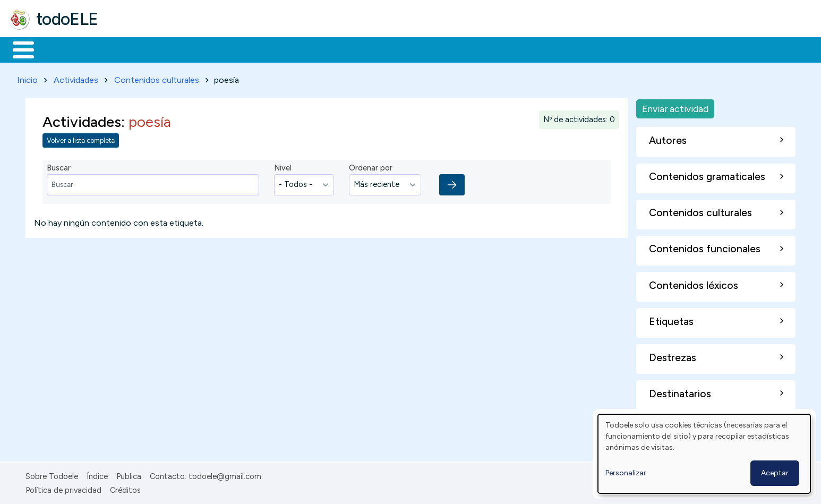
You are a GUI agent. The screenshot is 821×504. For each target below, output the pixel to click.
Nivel (283, 166)
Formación (128, 49)
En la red (251, 49)
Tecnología (318, 49)
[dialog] (704, 454)
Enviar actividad (675, 106)
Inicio (18, 49)
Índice (97, 474)
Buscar (436, 49)
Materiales (59, 49)
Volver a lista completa (81, 139)
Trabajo (191, 49)
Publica (129, 474)
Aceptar (775, 473)
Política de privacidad (63, 488)
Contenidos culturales (157, 78)
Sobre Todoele (52, 474)
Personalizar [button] (626, 473)
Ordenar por (371, 166)
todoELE (67, 19)
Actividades (76, 78)
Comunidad (388, 49)
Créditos (125, 488)
